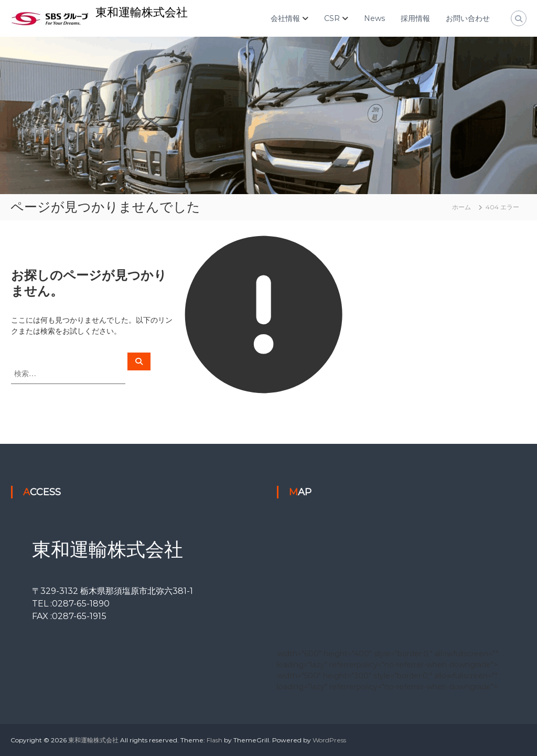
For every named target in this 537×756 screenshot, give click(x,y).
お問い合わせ (468, 18)
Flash (214, 740)
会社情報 (285, 18)
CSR (332, 18)
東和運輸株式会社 (142, 12)
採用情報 (415, 18)
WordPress (329, 740)
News (374, 18)
